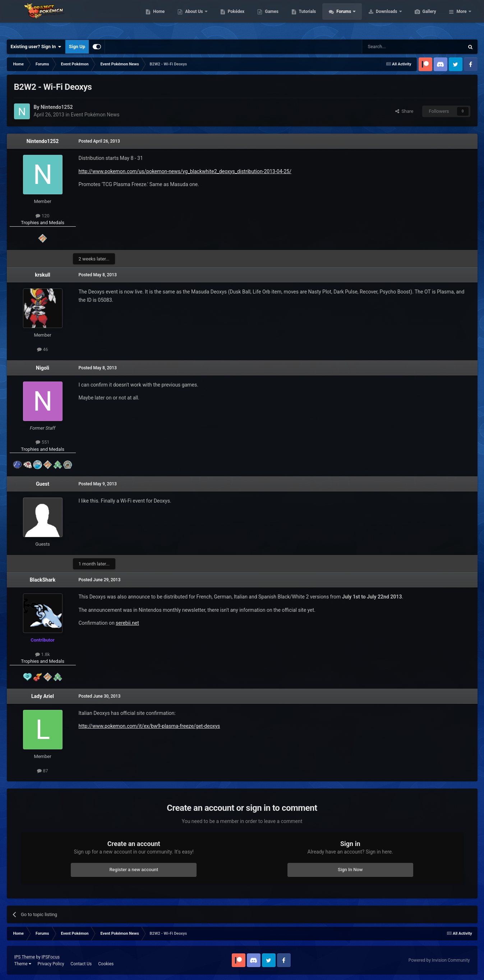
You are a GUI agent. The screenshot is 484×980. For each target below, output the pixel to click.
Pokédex (270, 18)
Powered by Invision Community (439, 960)
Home (193, 18)
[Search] (396, 47)
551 (42, 442)
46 (43, 349)
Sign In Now (350, 870)
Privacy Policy (51, 964)
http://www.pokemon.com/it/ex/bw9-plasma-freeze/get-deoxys (149, 726)
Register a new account (134, 870)
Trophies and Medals (43, 223)
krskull (43, 275)
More (461, 18)
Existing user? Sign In (36, 47)
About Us (228, 18)
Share (404, 111)
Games (306, 18)
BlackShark (43, 580)
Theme (23, 964)
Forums (378, 18)
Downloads (421, 18)
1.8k (43, 654)
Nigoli (43, 368)
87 (43, 771)
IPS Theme (25, 957)
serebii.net (127, 623)
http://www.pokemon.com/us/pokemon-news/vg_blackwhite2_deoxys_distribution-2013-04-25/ (185, 171)
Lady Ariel (43, 696)
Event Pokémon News (95, 115)
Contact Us (81, 964)
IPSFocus (51, 957)
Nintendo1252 (43, 141)
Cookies (106, 964)
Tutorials (341, 18)
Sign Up (77, 47)
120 (42, 216)
